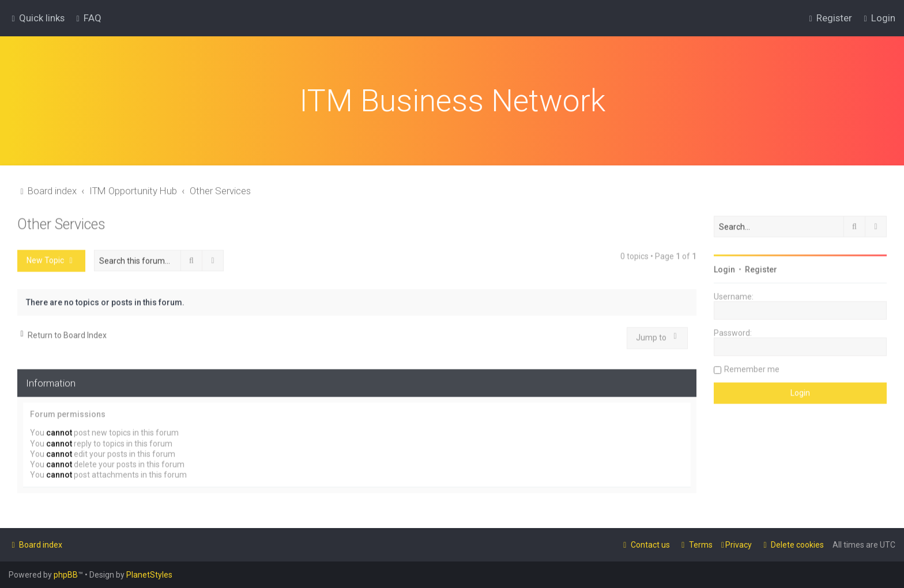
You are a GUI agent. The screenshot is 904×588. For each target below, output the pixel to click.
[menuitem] (87, 17)
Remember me (752, 365)
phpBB (66, 575)
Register (761, 266)
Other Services (61, 220)
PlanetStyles (149, 575)
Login (724, 266)
